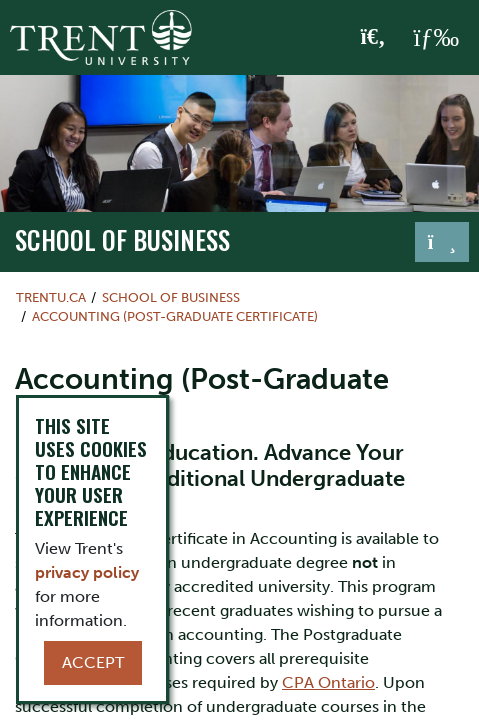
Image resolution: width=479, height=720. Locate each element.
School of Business (122, 239)
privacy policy (87, 572)
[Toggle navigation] (442, 242)
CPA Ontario (328, 682)
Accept (93, 662)
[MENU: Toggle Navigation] (436, 38)
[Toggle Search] (373, 38)
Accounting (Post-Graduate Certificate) (175, 316)
